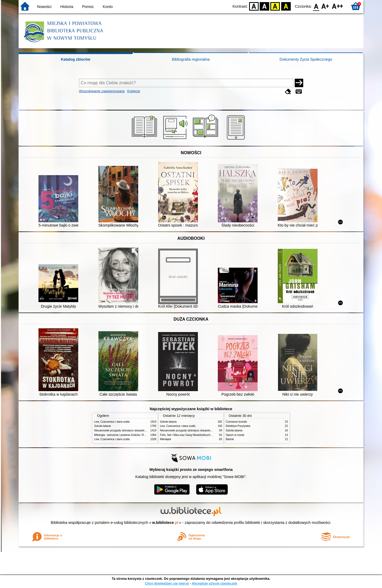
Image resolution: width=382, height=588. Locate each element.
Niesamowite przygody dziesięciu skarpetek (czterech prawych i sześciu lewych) (142, 430)
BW (264, 6)
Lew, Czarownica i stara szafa (112, 422)
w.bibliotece (165, 523)
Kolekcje (134, 91)
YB (275, 6)
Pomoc (88, 7)
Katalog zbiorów (75, 59)
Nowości (44, 7)
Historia (67, 7)
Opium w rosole (235, 435)
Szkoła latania (103, 426)
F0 (316, 6)
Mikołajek (166, 439)
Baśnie (230, 439)
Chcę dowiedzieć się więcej (167, 583)
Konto (108, 7)
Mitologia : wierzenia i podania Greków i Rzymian (123, 435)
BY (286, 6)
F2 (338, 6)
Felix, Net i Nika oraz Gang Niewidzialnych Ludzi (189, 435)
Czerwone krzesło (236, 422)
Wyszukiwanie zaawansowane (102, 91)
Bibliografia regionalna (191, 59)
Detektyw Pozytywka (238, 426)
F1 (325, 6)
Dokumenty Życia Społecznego (306, 59)
